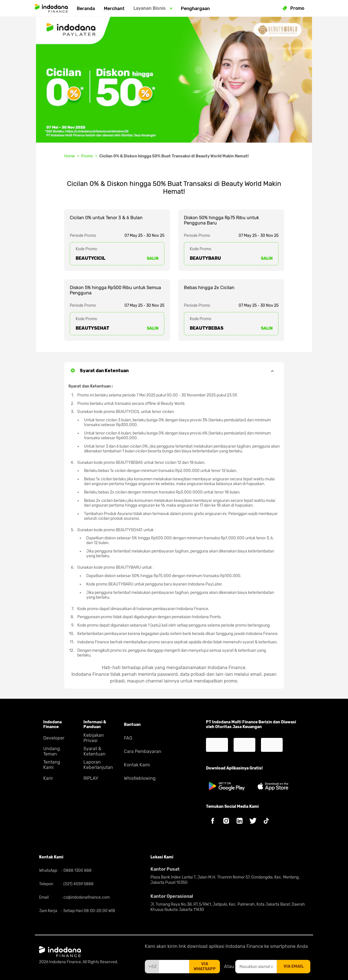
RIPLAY (91, 778)
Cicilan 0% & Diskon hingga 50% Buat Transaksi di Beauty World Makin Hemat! (174, 156)
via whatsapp (205, 966)
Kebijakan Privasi (94, 738)
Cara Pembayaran (143, 751)
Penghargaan (195, 9)
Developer (54, 738)
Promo (87, 156)
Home (69, 156)
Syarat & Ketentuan (94, 751)
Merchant (114, 9)
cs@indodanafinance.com (86, 897)
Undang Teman (52, 751)
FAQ (128, 738)
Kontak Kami (137, 765)
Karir (48, 778)
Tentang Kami (52, 765)
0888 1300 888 (77, 871)
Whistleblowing (140, 778)
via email (294, 966)
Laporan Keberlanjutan (98, 765)
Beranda (86, 9)
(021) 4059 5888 (78, 884)
